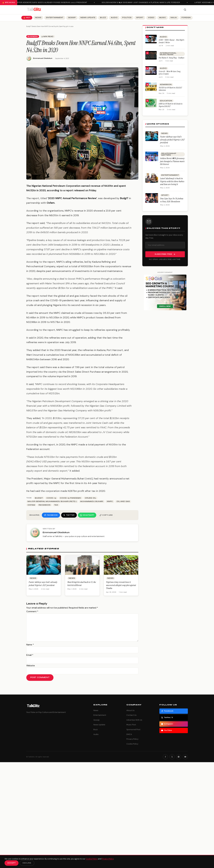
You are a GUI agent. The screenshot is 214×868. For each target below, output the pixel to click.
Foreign (186, 18)
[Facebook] (165, 757)
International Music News (168, 54)
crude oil (91, 498)
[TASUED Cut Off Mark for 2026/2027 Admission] (151, 87)
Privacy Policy (132, 739)
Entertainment (55, 18)
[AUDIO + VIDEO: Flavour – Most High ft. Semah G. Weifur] (151, 39)
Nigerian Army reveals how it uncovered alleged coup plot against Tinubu (121, 585)
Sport (140, 18)
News (38, 18)
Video (151, 18)
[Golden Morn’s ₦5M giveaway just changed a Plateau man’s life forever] (152, 156)
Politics (127, 18)
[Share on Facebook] (51, 515)
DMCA (129, 734)
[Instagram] (179, 757)
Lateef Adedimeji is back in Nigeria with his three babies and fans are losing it (172, 181)
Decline (27, 863)
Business (33, 37)
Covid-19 (51, 498)
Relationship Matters (169, 154)
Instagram (167, 724)
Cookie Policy (132, 744)
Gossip (72, 18)
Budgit (39, 498)
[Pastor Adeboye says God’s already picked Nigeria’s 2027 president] (152, 136)
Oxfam (31, 505)
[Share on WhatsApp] (87, 515)
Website (31, 666)
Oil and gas (123, 501)
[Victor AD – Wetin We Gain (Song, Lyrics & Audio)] (151, 71)
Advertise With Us (134, 720)
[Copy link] (106, 515)
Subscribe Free (165, 254)
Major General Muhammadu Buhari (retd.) (52, 501)
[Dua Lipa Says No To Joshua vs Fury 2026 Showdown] (152, 198)
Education (166, 101)
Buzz (103, 18)
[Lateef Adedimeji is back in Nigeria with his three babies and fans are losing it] (152, 178)
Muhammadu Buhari (92, 501)
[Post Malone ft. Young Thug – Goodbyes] (151, 55)
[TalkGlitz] (34, 10)
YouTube (167, 730)
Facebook (167, 711)
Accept (12, 863)
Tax (56, 505)
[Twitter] (172, 757)
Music (163, 18)
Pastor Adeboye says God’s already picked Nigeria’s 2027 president (52, 2)
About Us (130, 710)
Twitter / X (167, 718)
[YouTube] (185, 757)
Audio (114, 18)
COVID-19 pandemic (71, 498)
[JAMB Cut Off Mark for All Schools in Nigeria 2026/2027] (151, 103)
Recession (45, 505)
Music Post (131, 725)
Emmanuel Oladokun (43, 58)
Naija (174, 18)
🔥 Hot (27, 18)
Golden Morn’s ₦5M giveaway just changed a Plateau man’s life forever (142, 2)
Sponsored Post (133, 729)
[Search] (185, 10)
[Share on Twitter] (69, 515)
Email (30, 655)
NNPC (110, 501)
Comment (32, 611)
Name (30, 645)
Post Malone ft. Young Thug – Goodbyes (171, 58)
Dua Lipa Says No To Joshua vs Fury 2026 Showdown (172, 200)
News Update (88, 18)
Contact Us (131, 715)
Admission (166, 85)
